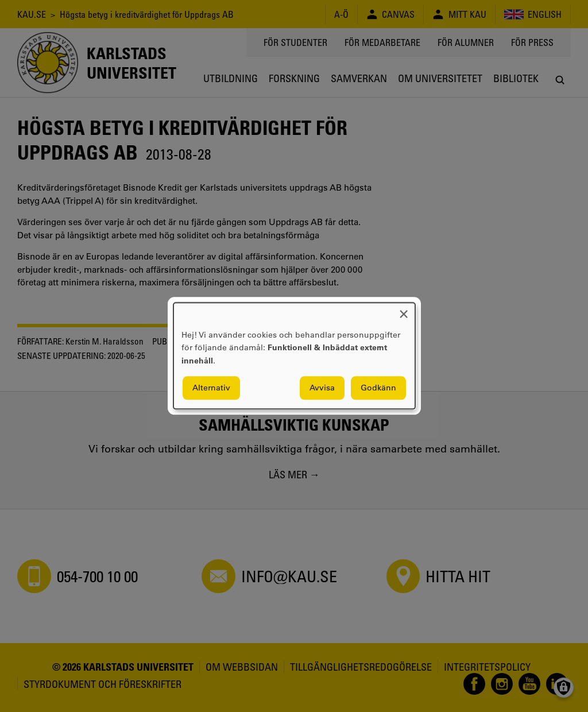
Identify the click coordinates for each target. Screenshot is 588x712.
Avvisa (322, 388)
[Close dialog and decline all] (404, 310)
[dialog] (294, 356)
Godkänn (378, 388)
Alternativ (211, 388)
